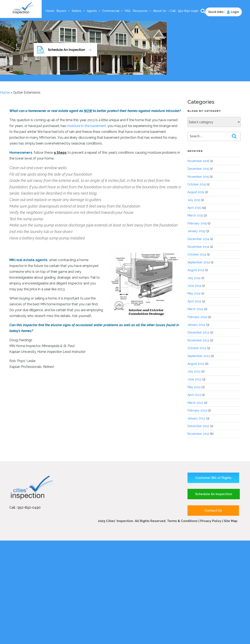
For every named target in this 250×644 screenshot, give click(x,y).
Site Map (231, 521)
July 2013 (194, 371)
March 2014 (195, 309)
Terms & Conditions (182, 521)
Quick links (216, 12)
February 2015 (197, 223)
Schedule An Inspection (214, 494)
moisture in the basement (86, 126)
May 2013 (194, 387)
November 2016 (198, 161)
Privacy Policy (211, 521)
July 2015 (194, 200)
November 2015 (198, 177)
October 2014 (197, 254)
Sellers (78, 11)
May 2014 (194, 293)
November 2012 (198, 434)
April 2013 (194, 395)
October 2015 (197, 184)
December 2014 (198, 239)
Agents (94, 11)
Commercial (113, 11)
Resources (142, 11)
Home (50, 11)
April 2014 (194, 301)
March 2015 (195, 215)
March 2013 (195, 403)
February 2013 (197, 410)
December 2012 (198, 426)
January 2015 (196, 231)
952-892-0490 (189, 11)
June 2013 (194, 379)
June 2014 (194, 286)
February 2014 (197, 317)
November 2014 (198, 247)
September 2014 (199, 262)
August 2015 (196, 192)
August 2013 (196, 364)
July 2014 (194, 278)
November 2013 (198, 340)
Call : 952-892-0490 (25, 508)
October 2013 (197, 348)
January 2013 (196, 418)
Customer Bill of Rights (213, 478)
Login (232, 12)
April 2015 (194, 208)
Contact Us (213, 511)
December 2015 (198, 169)
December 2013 (198, 332)
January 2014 (196, 325)
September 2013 (199, 356)
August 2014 (196, 270)
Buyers (63, 11)
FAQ (128, 11)
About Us (161, 11)
